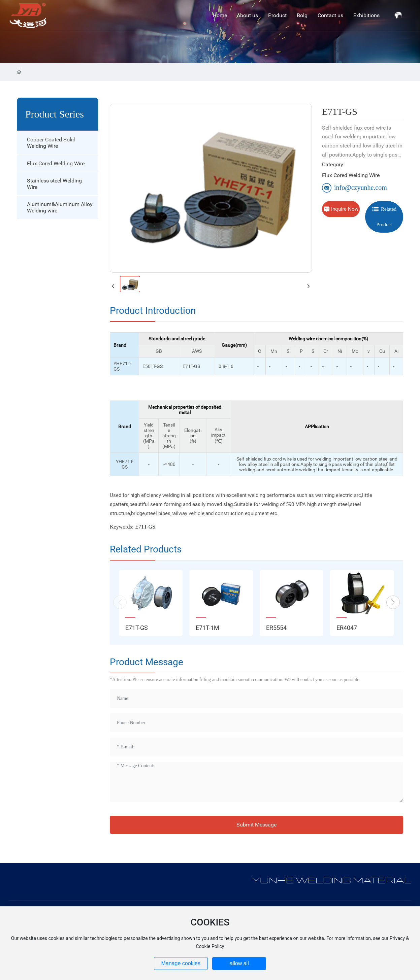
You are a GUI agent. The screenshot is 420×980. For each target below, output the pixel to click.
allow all (239, 963)
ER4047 (347, 628)
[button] (393, 602)
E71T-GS (137, 628)
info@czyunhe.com (354, 188)
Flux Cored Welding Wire (351, 175)
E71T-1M (207, 628)
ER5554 (276, 628)
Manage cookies (181, 963)
